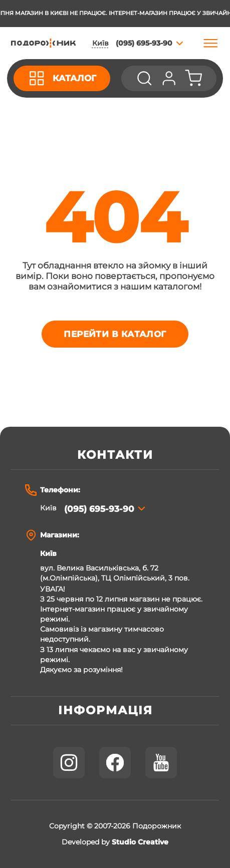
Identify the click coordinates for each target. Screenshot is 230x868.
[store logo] (43, 43)
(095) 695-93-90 (99, 509)
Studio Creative (140, 842)
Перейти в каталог (115, 334)
